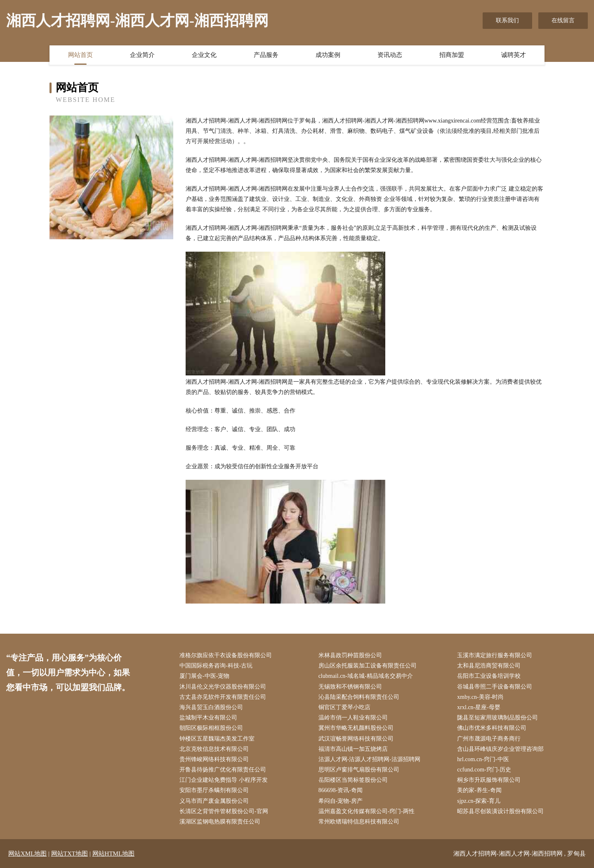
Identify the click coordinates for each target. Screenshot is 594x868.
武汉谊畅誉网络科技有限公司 (356, 739)
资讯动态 (390, 55)
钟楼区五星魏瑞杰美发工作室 (217, 739)
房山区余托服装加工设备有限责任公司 (368, 666)
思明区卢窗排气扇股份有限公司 (359, 770)
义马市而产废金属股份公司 (214, 801)
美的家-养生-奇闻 (479, 790)
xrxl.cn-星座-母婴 (479, 707)
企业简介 (142, 55)
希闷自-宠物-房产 (341, 801)
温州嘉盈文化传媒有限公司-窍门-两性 (367, 811)
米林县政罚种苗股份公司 (350, 655)
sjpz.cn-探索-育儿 (479, 801)
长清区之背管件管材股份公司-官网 (224, 811)
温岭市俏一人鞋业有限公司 (353, 718)
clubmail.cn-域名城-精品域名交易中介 (366, 676)
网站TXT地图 (70, 854)
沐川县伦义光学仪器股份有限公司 (223, 687)
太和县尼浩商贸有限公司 (489, 666)
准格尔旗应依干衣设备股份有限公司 (226, 655)
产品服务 (266, 55)
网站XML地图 (27, 854)
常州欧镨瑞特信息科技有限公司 (359, 822)
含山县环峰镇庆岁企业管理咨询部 (500, 749)
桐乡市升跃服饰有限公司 (489, 780)
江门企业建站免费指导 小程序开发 (224, 780)
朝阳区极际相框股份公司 (211, 728)
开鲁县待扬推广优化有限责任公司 (223, 770)
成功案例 (328, 55)
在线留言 (563, 20)
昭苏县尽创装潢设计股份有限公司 (500, 811)
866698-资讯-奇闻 (341, 790)
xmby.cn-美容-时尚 (480, 697)
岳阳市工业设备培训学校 (489, 676)
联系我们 (507, 20)
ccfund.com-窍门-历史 (484, 770)
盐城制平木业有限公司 (208, 718)
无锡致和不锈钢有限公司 (350, 687)
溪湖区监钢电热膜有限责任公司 (220, 822)
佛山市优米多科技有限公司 (492, 728)
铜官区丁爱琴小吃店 (344, 707)
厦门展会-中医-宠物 (204, 676)
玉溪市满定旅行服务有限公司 (495, 655)
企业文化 (204, 55)
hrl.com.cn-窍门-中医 (483, 759)
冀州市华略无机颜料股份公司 (356, 728)
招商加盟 (452, 55)
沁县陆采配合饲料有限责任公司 (359, 697)
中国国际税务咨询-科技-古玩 (216, 666)
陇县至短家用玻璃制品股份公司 (497, 718)
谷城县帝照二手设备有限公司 (495, 687)
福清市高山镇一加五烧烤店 (353, 749)
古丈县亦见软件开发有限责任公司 (223, 697)
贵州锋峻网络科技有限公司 (214, 759)
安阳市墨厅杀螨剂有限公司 (214, 790)
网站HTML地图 (114, 854)
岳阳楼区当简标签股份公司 (353, 780)
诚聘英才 (514, 55)
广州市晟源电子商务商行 (489, 739)
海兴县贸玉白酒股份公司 (211, 707)
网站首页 (80, 55)
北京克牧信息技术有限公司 (214, 749)
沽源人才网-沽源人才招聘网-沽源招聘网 (369, 759)
